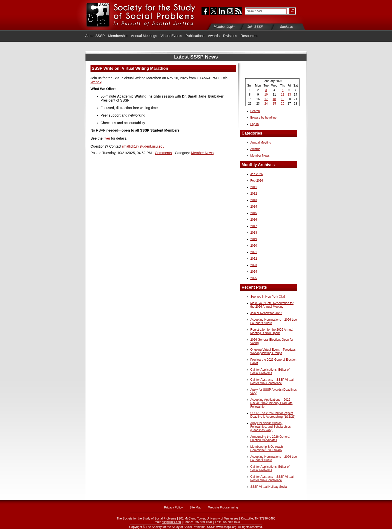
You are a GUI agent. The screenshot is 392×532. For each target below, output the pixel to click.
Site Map (195, 507)
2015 (254, 213)
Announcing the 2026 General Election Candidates (270, 438)
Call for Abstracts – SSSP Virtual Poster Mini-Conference (272, 381)
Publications (195, 36)
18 (274, 99)
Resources (249, 36)
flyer (107, 138)
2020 (254, 246)
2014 (254, 207)
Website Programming (223, 507)
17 (266, 99)
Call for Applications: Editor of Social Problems (270, 371)
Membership (118, 36)
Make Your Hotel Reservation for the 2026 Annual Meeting (272, 305)
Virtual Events (171, 36)
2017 (254, 226)
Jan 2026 (256, 174)
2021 (254, 252)
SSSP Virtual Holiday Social (269, 487)
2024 (254, 272)
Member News (202, 153)
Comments (163, 153)
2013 (254, 200)
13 (289, 95)
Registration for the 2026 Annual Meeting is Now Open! (272, 331)
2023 (254, 265)
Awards (214, 36)
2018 (254, 233)
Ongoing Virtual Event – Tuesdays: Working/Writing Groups (273, 351)
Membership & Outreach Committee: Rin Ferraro (266, 448)
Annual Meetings (144, 36)
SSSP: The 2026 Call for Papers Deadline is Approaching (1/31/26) (273, 415)
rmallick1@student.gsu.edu (143, 146)
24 (266, 104)
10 (266, 95)
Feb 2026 (257, 181)
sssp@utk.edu (171, 522)
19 (283, 99)
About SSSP (95, 36)
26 (283, 104)
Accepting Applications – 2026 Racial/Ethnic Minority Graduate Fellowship (271, 403)
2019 (254, 239)
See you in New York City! (267, 297)
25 (274, 104)
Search (255, 111)
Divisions (230, 36)
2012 (254, 194)
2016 (254, 220)
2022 (254, 259)
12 (283, 95)
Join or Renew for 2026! (266, 313)
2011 (254, 187)
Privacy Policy (173, 507)
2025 (254, 278)
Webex (96, 82)
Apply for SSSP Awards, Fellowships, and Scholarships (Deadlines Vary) (270, 427)
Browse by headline (263, 118)
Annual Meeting (261, 143)
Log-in (254, 124)
